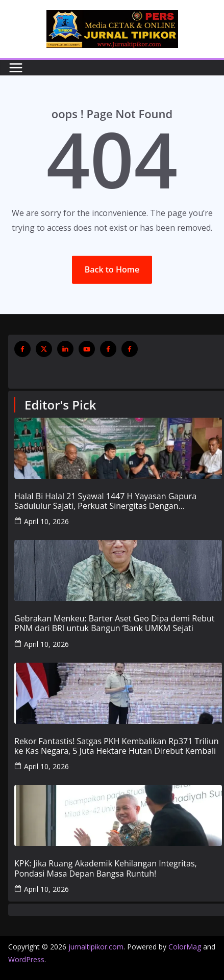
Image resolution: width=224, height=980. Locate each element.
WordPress (26, 959)
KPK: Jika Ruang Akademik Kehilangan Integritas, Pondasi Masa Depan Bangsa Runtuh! (106, 868)
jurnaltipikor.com (96, 947)
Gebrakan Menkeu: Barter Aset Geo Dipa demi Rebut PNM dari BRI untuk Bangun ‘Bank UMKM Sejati (114, 623)
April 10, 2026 (46, 521)
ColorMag (185, 947)
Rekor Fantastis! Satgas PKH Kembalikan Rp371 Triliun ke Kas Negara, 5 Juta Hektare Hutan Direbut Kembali (117, 746)
